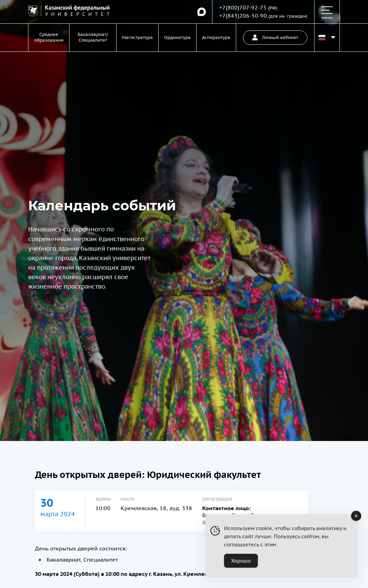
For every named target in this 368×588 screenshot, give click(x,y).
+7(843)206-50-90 (243, 16)
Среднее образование (49, 37)
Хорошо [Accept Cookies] (241, 561)
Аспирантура (216, 37)
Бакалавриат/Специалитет (93, 37)
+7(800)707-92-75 (243, 7)
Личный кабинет (275, 37)
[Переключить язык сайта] (327, 38)
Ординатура (177, 37)
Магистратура (137, 37)
